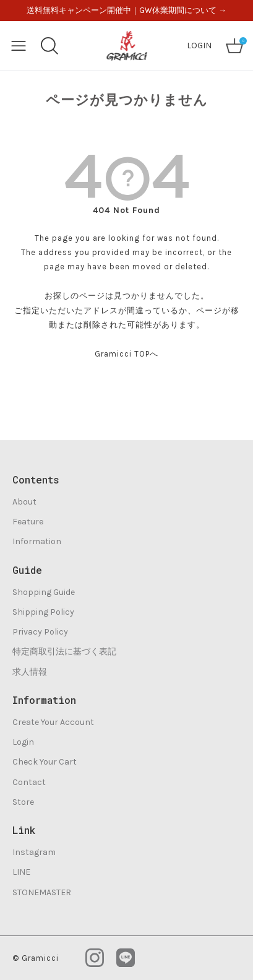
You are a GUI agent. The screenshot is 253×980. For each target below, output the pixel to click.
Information (37, 541)
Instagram (34, 852)
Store (23, 802)
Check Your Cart (45, 762)
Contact (29, 782)
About (24, 502)
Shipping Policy (43, 612)
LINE (21, 872)
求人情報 (30, 672)
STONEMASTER (42, 892)
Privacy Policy (40, 632)
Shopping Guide (44, 592)
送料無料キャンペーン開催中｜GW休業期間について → (126, 10)
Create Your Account (53, 722)
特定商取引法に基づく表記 (64, 652)
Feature (28, 522)
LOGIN (199, 46)
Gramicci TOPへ (126, 354)
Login (23, 742)
